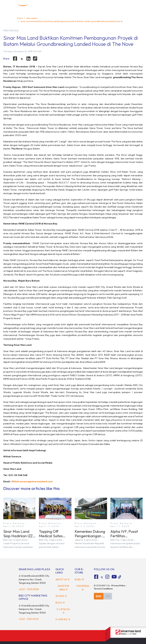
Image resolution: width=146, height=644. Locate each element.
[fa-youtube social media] (114, 577)
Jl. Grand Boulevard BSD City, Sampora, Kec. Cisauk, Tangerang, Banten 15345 (34, 579)
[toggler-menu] (126, 5)
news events (32, 18)
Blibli (79, 579)
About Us (63, 579)
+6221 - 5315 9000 (29, 619)
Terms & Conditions (103, 589)
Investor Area (63, 588)
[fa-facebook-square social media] (96, 577)
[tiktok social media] (102, 577)
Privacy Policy (118, 585)
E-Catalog (63, 611)
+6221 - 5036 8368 (29, 589)
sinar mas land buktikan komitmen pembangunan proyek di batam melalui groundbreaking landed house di (71, 21)
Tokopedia (83, 588)
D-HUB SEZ (63, 619)
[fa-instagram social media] (107, 577)
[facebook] (15, 59)
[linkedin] (29, 59)
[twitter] (22, 59)
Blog (60, 603)
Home (20, 18)
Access (61, 596)
